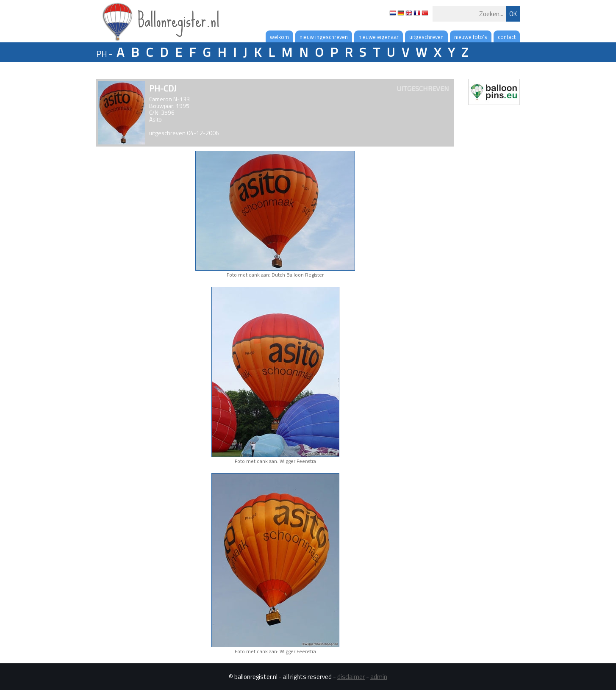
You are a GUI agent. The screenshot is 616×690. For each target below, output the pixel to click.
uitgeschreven (426, 37)
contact (507, 37)
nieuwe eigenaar (379, 37)
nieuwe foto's (471, 37)
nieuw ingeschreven (324, 37)
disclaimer (351, 677)
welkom (279, 37)
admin (379, 677)
